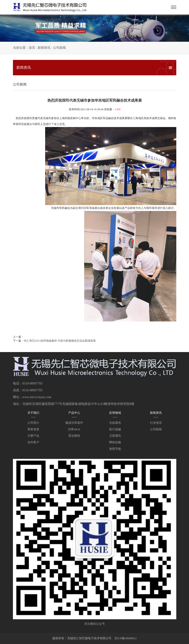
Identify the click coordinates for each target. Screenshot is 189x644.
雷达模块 (74, 436)
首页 (32, 48)
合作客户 (33, 442)
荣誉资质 (33, 429)
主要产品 (33, 436)
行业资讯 (156, 423)
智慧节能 (115, 449)
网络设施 (115, 442)
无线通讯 (115, 423)
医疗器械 (115, 429)
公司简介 (33, 423)
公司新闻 (59, 48)
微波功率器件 (74, 423)
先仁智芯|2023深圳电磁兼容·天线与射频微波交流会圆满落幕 (60, 341)
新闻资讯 (44, 48)
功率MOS (74, 429)
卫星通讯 (115, 436)
